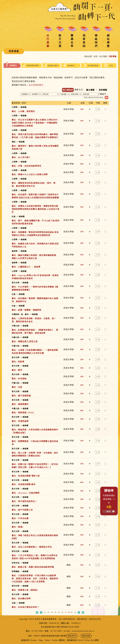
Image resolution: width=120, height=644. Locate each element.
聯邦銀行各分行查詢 (70, 627)
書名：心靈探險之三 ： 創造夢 (26, 267)
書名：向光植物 (19, 379)
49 (72, 612)
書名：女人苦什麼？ (21, 157)
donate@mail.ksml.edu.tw (83, 631)
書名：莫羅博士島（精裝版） (25, 590)
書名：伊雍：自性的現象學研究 (26, 166)
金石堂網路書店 (36, 85)
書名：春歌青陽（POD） (23, 413)
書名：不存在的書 (20, 518)
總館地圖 (86, 636)
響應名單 (72, 41)
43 (52, 612)
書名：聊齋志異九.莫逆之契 (25, 342)
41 (45, 612)
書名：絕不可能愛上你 (22, 510)
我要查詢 (84, 41)
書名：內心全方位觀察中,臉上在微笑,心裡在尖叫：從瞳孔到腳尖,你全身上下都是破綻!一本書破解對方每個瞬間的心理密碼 (36, 123)
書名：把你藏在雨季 (21, 599)
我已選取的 (68, 90)
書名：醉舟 (17, 370)
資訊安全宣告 (95, 619)
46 (62, 612)
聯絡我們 (96, 41)
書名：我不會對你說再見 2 (24, 501)
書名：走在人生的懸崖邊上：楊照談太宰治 (32, 547)
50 (75, 612)
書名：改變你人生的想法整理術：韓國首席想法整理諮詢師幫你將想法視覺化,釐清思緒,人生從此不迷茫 (36, 209)
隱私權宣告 (82, 619)
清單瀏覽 (103, 90)
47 (66, 612)
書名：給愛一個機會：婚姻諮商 (26, 310)
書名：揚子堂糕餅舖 (21, 396)
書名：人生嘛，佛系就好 (23, 111)
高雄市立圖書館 (42, 619)
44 (55, 612)
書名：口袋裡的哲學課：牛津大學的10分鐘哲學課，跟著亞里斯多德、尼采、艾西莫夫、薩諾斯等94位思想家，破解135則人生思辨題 (35, 579)
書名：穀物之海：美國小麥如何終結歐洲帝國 (33, 567)
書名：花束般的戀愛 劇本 (24, 484)
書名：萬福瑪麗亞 (20, 404)
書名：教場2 (18, 527)
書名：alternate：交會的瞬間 (26, 493)
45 (59, 612)
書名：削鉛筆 (18, 362)
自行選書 (48, 41)
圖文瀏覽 (90, 90)
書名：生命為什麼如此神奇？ (25, 607)
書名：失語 (17, 387)
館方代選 (60, 41)
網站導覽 (108, 41)
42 (48, 612)
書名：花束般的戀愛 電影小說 (26, 476)
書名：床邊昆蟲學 (20, 421)
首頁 (96, 56)
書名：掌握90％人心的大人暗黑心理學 (30, 174)
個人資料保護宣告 (67, 619)
